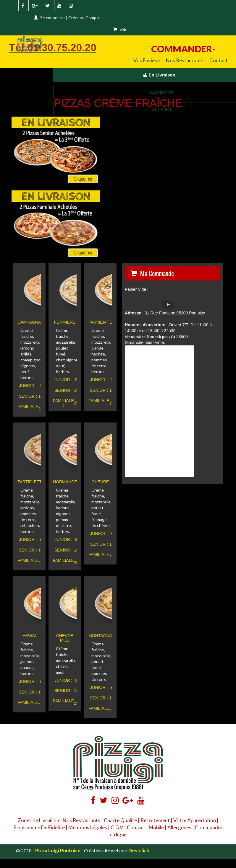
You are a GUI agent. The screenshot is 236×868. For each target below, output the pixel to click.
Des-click (139, 850)
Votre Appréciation (195, 820)
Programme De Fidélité (39, 827)
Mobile (156, 827)
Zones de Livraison (38, 820)
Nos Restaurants (185, 60)
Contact (219, 60)
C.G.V (117, 827)
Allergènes (179, 827)
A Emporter (159, 92)
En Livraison (159, 75)
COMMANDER (183, 49)
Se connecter (53, 18)
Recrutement (155, 820)
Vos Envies (147, 60)
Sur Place (159, 109)
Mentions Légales (88, 827)
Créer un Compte (84, 18)
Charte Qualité (120, 820)
